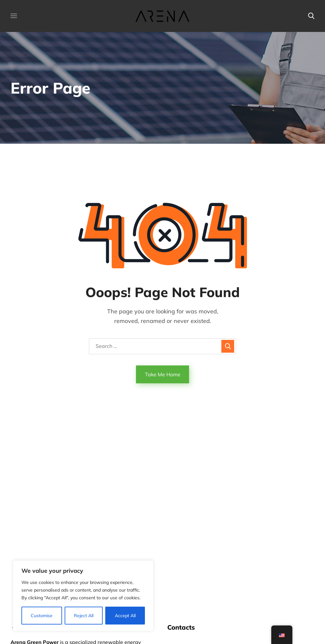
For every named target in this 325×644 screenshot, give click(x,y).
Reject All (84, 616)
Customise (42, 616)
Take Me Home (163, 374)
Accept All (125, 616)
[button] (311, 16)
